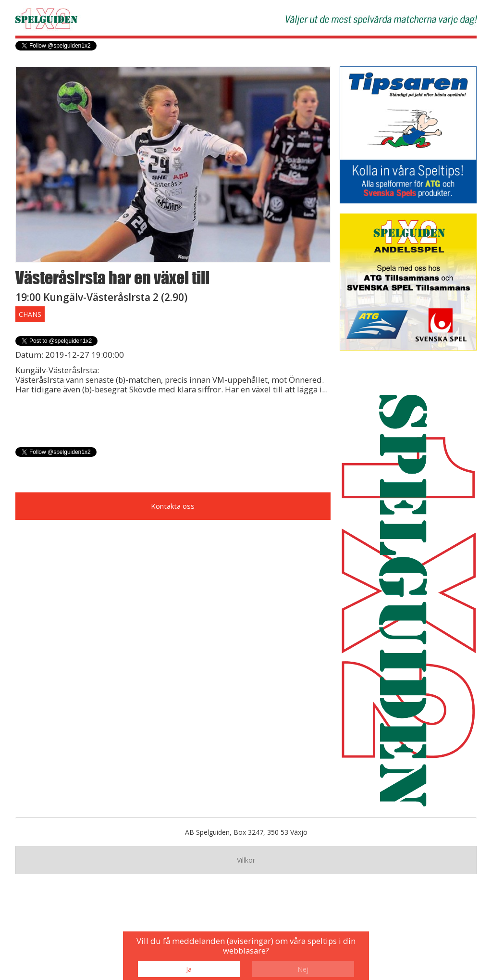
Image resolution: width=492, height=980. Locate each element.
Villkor (246, 860)
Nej (303, 969)
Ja (189, 969)
